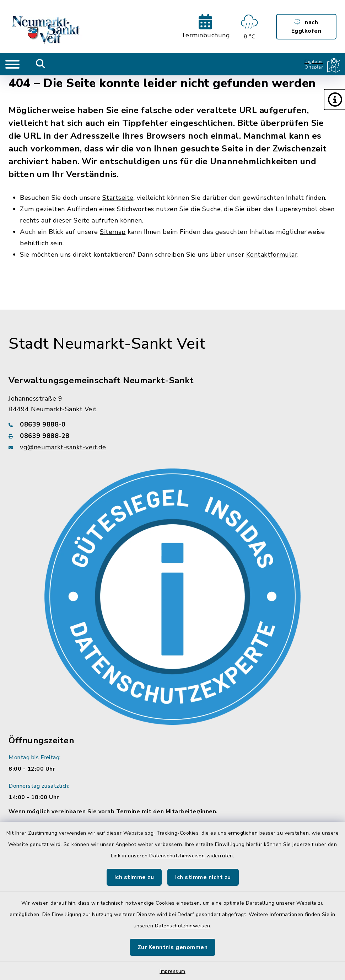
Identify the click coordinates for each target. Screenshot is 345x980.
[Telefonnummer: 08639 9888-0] (172, 424)
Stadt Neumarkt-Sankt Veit (107, 344)
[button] (334, 100)
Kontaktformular (272, 255)
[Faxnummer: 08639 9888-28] (172, 436)
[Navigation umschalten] (12, 64)
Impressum (172, 971)
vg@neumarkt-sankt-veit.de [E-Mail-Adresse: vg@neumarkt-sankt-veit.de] (63, 447)
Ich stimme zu (134, 877)
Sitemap (113, 232)
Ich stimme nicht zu (203, 877)
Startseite (118, 198)
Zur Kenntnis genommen (173, 947)
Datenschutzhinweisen (177, 856)
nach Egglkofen (306, 27)
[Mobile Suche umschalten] (41, 64)
